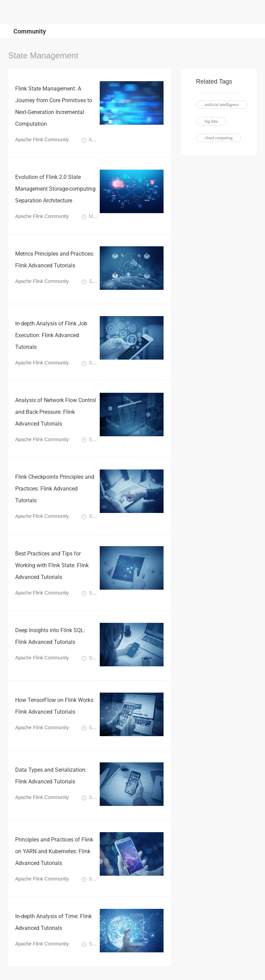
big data (211, 121)
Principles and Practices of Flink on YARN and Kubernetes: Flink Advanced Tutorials (54, 851)
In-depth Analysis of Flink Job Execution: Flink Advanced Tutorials (51, 335)
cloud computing (219, 138)
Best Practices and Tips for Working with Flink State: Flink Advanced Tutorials (52, 565)
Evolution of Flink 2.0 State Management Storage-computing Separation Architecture (55, 189)
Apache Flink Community (43, 140)
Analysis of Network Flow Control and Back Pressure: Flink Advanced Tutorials (56, 412)
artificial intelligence (222, 105)
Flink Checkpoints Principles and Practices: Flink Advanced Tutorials (55, 489)
